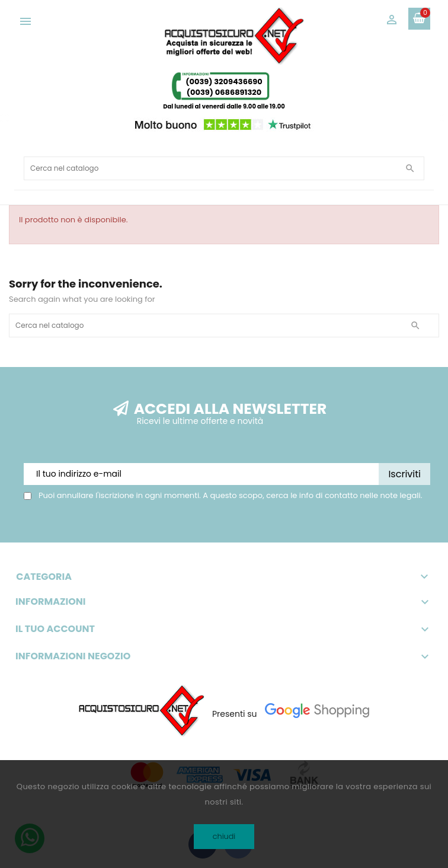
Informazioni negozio (73, 656)
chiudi (224, 836)
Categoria (224, 577)
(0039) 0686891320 (224, 92)
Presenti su (235, 714)
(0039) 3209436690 (224, 82)
